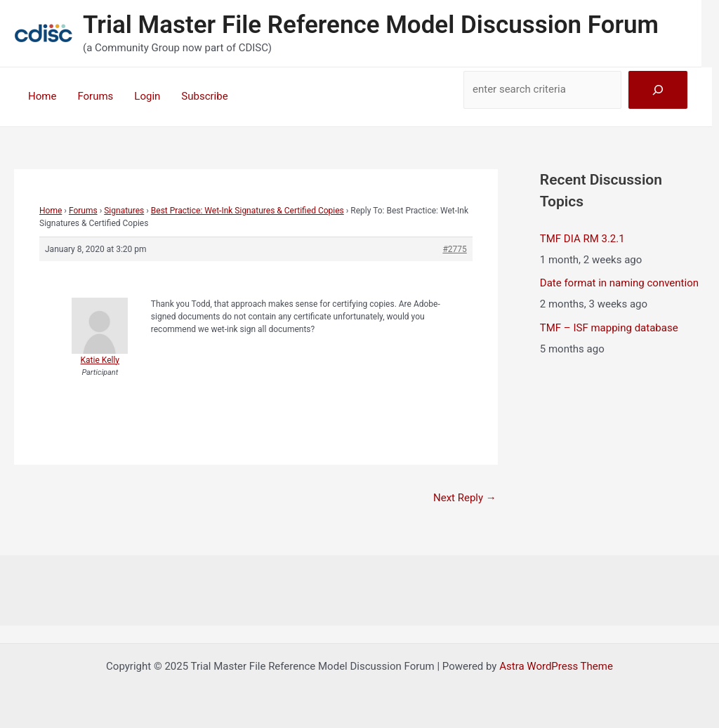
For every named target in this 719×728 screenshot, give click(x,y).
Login (147, 96)
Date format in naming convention (619, 283)
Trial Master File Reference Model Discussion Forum (371, 25)
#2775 (454, 249)
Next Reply (465, 498)
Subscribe (204, 96)
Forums (95, 96)
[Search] (658, 90)
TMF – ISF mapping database (609, 328)
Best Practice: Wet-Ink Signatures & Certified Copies (248, 211)
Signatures (124, 211)
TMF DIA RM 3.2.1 (582, 239)
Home (42, 96)
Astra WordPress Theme (556, 666)
